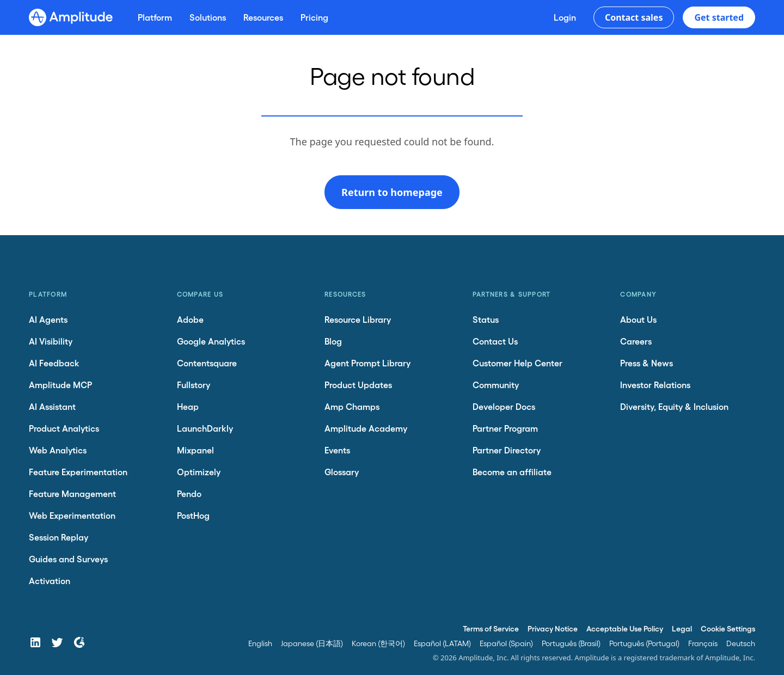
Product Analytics (64, 428)
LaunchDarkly (205, 428)
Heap (188, 406)
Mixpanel (195, 450)
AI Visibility (51, 341)
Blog (333, 341)
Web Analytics (58, 450)
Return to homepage (392, 192)
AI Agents (48, 319)
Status (486, 319)
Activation (50, 581)
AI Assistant (52, 406)
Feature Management (72, 493)
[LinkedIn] (35, 642)
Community (496, 385)
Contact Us (495, 341)
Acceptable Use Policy (625, 628)
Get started (719, 17)
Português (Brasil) (571, 643)
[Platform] (155, 17)
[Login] (565, 17)
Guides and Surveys (68, 559)
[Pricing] (314, 17)
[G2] (79, 642)
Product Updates (358, 385)
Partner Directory (507, 450)
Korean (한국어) (378, 643)
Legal (682, 628)
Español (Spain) (506, 643)
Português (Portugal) (644, 643)
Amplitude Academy (366, 428)
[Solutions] (208, 17)
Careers (636, 341)
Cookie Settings (728, 628)
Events (337, 450)
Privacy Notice (553, 628)
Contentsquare (207, 363)
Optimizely (199, 472)
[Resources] (263, 17)
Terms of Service (491, 628)
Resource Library (358, 319)
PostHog (193, 515)
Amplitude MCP (60, 385)
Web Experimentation (72, 515)
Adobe (190, 319)
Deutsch (741, 643)
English (260, 643)
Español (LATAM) (442, 643)
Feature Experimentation (78, 472)
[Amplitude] (71, 17)
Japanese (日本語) (312, 643)
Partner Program (505, 428)
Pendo (189, 493)
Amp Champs (352, 406)
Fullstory (194, 385)
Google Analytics (211, 341)
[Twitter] (57, 642)
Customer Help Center (517, 363)
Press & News (647, 363)
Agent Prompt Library (367, 363)
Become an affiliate (512, 472)
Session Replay (59, 537)
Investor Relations (655, 385)
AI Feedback (54, 363)
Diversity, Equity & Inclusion (674, 406)
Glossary (342, 472)
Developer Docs (504, 406)
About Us (638, 319)
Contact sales (634, 17)
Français (703, 643)
